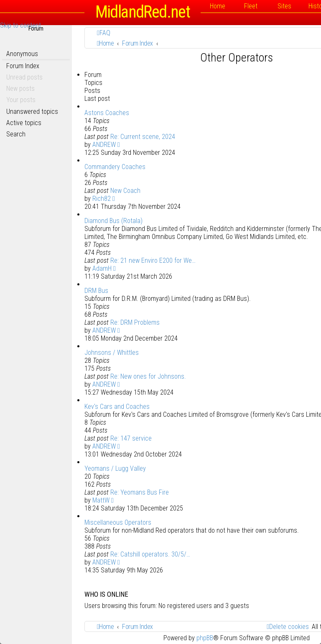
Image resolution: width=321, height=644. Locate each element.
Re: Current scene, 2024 (143, 137)
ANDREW (104, 145)
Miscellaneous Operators (118, 522)
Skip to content (20, 25)
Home (218, 6)
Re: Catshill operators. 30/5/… (150, 554)
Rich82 (102, 199)
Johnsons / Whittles (112, 353)
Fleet (251, 6)
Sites (284, 6)
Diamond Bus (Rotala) (113, 221)
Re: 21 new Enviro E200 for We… (153, 260)
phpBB (205, 638)
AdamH (102, 268)
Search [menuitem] (16, 134)
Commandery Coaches (115, 167)
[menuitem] (104, 33)
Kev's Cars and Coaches (117, 407)
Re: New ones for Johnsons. (148, 376)
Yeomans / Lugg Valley (115, 468)
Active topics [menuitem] (24, 123)
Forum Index (23, 66)
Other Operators (237, 58)
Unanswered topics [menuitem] (32, 112)
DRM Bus (96, 291)
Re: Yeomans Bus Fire (140, 492)
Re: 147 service (131, 438)
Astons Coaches (107, 113)
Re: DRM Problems (135, 322)
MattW (101, 500)
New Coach (125, 191)
